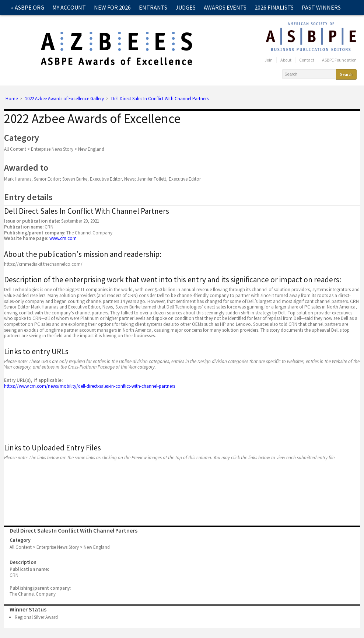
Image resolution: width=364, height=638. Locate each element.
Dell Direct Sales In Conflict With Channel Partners (160, 99)
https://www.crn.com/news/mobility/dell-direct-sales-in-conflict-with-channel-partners (90, 386)
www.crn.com (63, 238)
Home (12, 99)
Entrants (153, 7)
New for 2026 (112, 7)
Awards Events (225, 7)
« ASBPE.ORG (28, 7)
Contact (24, 22)
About (286, 60)
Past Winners (321, 7)
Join (269, 60)
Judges (185, 7)
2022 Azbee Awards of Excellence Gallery (64, 99)
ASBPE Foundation (339, 60)
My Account (69, 7)
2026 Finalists (274, 7)
